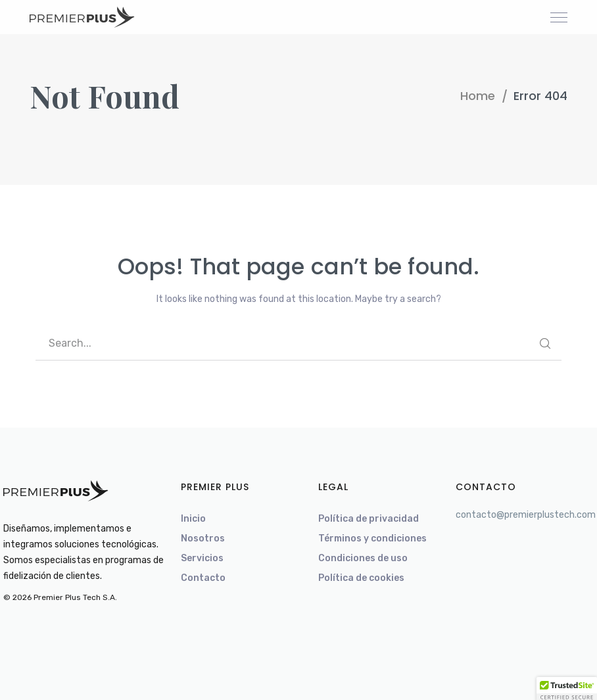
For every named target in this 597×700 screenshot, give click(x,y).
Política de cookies (361, 578)
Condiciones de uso (363, 558)
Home (478, 96)
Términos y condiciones (372, 538)
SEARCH (545, 343)
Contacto (203, 578)
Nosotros (203, 538)
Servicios (202, 558)
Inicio (193, 519)
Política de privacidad (369, 519)
